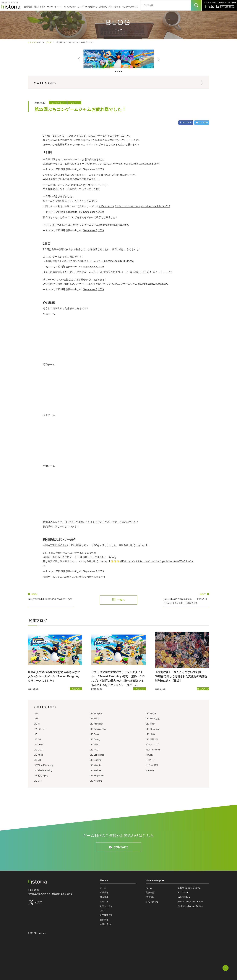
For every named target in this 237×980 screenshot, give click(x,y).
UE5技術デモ (91, 7)
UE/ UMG (150, 734)
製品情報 (104, 897)
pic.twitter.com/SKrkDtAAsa (119, 261)
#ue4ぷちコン (65, 225)
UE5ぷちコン (70, 7)
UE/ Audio (39, 755)
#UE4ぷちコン (94, 164)
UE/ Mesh (150, 724)
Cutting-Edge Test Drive (189, 888)
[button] (79, 59)
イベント (58, 7)
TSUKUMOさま (59, 545)
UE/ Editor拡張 (153, 719)
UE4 (36, 713)
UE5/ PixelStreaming (44, 765)
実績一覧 (150, 892)
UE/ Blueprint (96, 713)
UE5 (36, 719)
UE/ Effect (95, 744)
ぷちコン (150, 755)
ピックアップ (152, 744)
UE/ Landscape (97, 755)
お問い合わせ (114, 7)
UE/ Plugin (151, 713)
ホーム (103, 888)
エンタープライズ (130, 7)
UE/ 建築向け (152, 739)
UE (35, 734)
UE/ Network (96, 781)
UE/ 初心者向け (41, 776)
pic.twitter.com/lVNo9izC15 (156, 206)
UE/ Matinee (96, 770)
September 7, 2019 (93, 169)
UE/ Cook (94, 734)
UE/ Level (38, 744)
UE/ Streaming (153, 729)
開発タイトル (40, 7)
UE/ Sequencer (97, 776)
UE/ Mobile (95, 719)
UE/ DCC (38, 750)
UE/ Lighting (96, 760)
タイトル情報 (152, 765)
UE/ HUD (94, 750)
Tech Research (153, 750)
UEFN (50, 7)
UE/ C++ (38, 781)
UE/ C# (37, 739)
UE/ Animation (97, 724)
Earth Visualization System (190, 906)
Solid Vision (183, 892)
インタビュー (40, 729)
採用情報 (103, 7)
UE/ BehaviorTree (98, 729)
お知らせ (150, 770)
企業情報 (28, 7)
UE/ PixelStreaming (43, 770)
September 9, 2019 (93, 571)
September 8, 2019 (93, 267)
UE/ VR (37, 760)
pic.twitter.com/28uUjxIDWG (153, 284)
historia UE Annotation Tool (190, 902)
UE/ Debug (95, 739)
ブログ (81, 7)
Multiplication (184, 897)
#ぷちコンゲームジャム (116, 164)
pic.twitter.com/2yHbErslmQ (114, 225)
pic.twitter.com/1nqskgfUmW (144, 164)
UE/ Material (96, 765)
